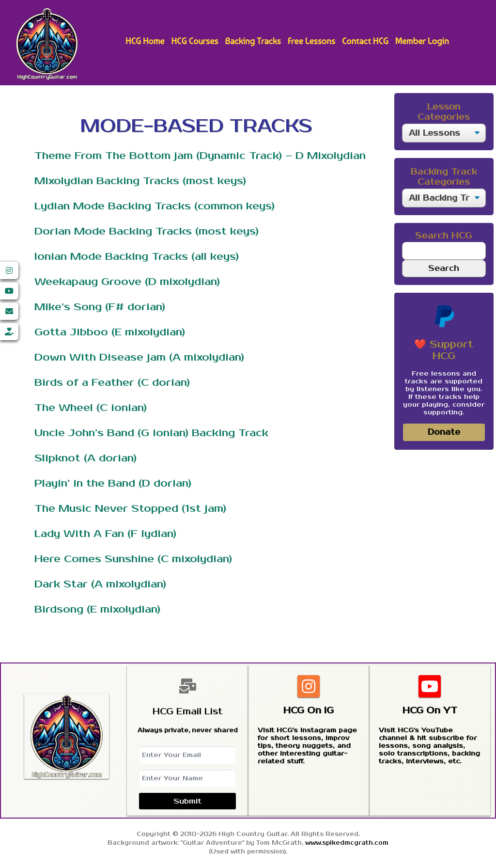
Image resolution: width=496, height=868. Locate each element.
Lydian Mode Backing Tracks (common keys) (155, 206)
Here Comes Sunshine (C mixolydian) (133, 559)
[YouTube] (9, 291)
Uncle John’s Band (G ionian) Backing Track (151, 433)
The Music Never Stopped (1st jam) (130, 508)
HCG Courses (194, 41)
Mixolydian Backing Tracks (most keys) (140, 181)
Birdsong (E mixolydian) (97, 609)
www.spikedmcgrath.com (347, 843)
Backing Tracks (253, 41)
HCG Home (145, 41)
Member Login (422, 41)
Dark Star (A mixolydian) (100, 584)
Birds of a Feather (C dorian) (112, 382)
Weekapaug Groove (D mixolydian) (127, 282)
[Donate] (9, 331)
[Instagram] (9, 270)
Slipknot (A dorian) (85, 458)
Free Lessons (311, 41)
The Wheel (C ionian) (91, 408)
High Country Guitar (47, 44)
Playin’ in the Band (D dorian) (113, 483)
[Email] (9, 311)
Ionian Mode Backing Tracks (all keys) (137, 256)
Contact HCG (365, 41)
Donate (444, 432)
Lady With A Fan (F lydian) (105, 534)
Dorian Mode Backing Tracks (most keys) (147, 231)
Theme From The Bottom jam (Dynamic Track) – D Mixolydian (200, 156)
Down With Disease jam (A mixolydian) (139, 357)
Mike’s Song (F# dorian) (100, 307)
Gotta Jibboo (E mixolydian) (110, 332)
